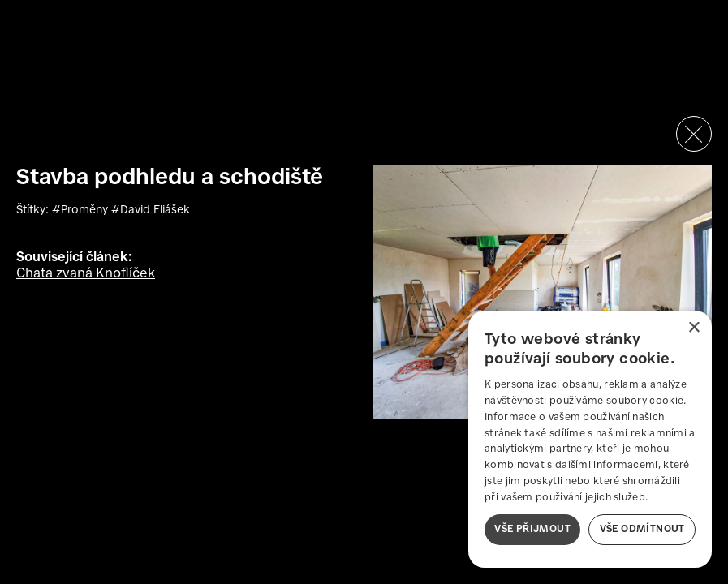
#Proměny (82, 210)
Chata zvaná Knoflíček (86, 274)
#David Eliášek (151, 210)
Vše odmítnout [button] (642, 529)
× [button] (694, 328)
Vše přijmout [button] (532, 529)
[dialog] (590, 439)
